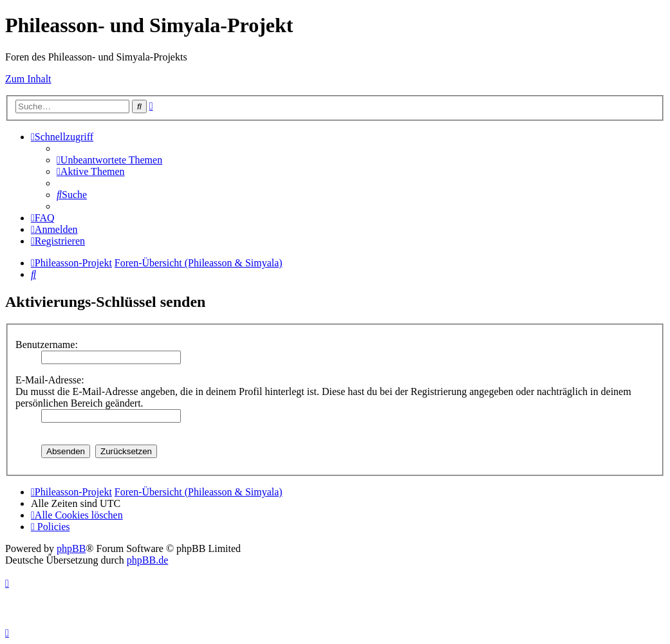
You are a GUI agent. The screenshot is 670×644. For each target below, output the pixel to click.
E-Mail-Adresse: (50, 380)
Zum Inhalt (28, 79)
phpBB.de (147, 560)
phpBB (71, 548)
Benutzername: (47, 345)
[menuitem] (109, 160)
